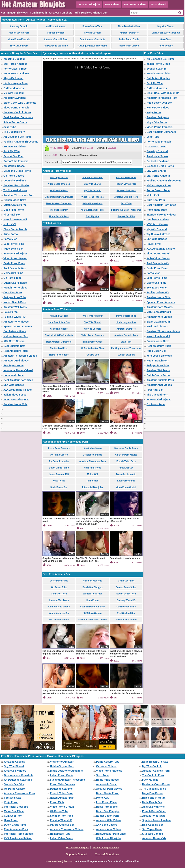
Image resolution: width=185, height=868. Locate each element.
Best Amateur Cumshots (92, 39)
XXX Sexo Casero (14, 341)
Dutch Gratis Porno (15, 205)
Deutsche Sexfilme (15, 181)
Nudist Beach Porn (15, 302)
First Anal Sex (12, 215)
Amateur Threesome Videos (20, 356)
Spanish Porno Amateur (18, 327)
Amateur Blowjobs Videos (83, 155)
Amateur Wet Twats (15, 307)
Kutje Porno (11, 234)
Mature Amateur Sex (16, 336)
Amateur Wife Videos (16, 322)
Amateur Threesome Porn (19, 195)
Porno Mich (10, 239)
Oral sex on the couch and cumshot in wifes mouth (123, 427)
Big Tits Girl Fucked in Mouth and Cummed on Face (91, 560)
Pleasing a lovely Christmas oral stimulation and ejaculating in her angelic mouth (92, 521)
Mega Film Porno (14, 210)
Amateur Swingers (129, 33)
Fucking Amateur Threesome (92, 46)
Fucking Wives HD (14, 317)
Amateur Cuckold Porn (56, 39)
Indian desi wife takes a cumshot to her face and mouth (126, 692)
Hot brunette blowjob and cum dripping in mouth (58, 652)
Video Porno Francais (19, 39)
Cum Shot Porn (13, 292)
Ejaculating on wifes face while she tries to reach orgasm (126, 255)
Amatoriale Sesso (14, 166)
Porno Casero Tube (92, 26)
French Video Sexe (15, 200)
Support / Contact (77, 854)
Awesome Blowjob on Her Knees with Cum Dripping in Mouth (57, 389)
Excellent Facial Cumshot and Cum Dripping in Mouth (58, 427)
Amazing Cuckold (19, 26)
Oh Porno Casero (14, 176)
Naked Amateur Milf (15, 219)
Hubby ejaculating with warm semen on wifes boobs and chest (91, 256)
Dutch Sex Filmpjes (15, 283)
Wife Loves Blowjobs (16, 399)
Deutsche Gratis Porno (17, 171)
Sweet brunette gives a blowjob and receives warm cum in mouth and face (126, 654)
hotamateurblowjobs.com (59, 861)
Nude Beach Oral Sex (129, 26)
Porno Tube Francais (16, 161)
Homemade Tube (14, 375)
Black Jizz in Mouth (15, 229)
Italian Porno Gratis (129, 39)
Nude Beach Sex (13, 249)
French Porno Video (15, 288)
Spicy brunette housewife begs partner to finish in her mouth (58, 692)
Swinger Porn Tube (15, 297)
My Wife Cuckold (92, 33)
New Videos (112, 5)
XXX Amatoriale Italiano (18, 390)
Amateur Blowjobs (89, 5)
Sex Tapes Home (13, 365)
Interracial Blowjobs (15, 254)
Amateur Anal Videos (16, 361)
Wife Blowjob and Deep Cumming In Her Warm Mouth (91, 388)
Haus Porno (11, 312)
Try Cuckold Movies (15, 190)
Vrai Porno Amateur (56, 26)
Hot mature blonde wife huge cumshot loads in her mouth (91, 652)
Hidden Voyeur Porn (19, 33)
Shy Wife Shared (166, 26)
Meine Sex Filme (13, 273)
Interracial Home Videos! (18, 370)
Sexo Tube (166, 39)
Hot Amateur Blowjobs (77, 848)
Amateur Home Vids (15, 404)
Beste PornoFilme (14, 263)
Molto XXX (10, 224)
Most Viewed (159, 5)
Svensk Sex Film (13, 156)
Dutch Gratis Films (15, 331)
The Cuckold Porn (19, 46)
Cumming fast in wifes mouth (125, 558)
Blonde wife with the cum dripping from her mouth (89, 427)
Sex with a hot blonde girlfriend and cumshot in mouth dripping (126, 295)
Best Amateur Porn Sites (18, 380)
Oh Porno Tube (12, 278)
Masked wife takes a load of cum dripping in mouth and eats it (59, 296)
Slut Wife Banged (14, 385)
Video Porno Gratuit (15, 258)
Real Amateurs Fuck (16, 351)
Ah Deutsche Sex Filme (56, 46)
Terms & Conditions (107, 854)
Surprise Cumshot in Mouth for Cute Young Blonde (58, 560)
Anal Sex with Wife (15, 268)
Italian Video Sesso (15, 395)
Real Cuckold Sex (14, 346)
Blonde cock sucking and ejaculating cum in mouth (89, 295)
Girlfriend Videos (56, 33)
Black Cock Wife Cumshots (166, 33)
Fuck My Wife (166, 46)
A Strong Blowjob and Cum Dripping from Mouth (124, 388)
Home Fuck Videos (129, 46)
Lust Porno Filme (14, 244)
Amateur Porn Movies (16, 185)
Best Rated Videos (135, 5)
